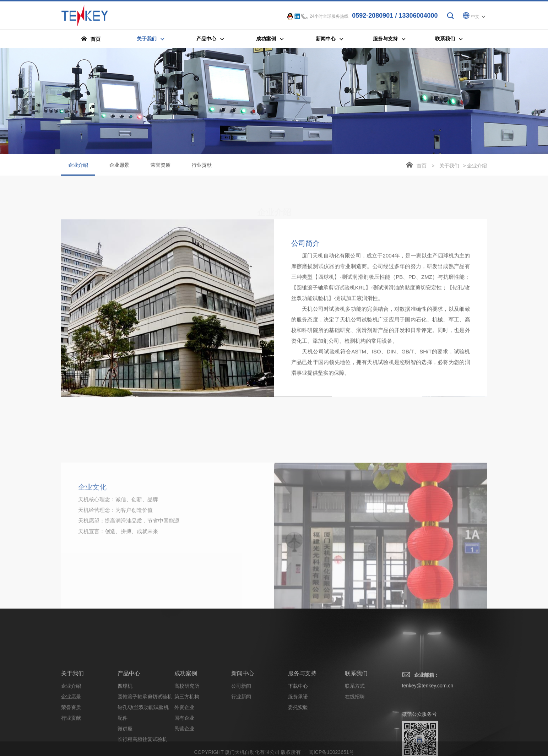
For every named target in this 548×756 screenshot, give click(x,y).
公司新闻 (241, 725)
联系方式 (355, 725)
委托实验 (298, 746)
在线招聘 (355, 736)
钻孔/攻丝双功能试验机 (143, 746)
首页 (422, 167)
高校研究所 (187, 725)
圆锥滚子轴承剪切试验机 (145, 736)
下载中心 (298, 725)
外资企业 (184, 746)
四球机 (125, 725)
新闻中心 (243, 712)
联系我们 (356, 712)
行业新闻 (241, 736)
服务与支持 (302, 712)
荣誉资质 (161, 166)
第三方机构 (187, 736)
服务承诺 (298, 736)
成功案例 (186, 712)
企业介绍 (78, 170)
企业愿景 (119, 166)
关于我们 (449, 167)
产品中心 (129, 712)
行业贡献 (202, 166)
